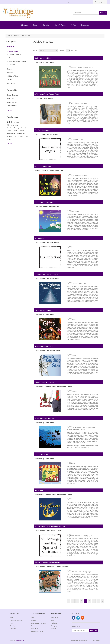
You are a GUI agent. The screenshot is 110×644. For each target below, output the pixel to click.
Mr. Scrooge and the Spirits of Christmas (49, 526)
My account (55, 617)
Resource (21, 136)
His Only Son (39, 238)
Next (98, 601)
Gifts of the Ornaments (43, 310)
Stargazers (38, 490)
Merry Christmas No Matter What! (47, 562)
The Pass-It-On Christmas (44, 202)
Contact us (13, 629)
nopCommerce (20, 640)
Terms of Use (35, 629)
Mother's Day (21, 133)
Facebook (74, 618)
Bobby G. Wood (13, 95)
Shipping (13, 626)
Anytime (17, 122)
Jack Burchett (12, 106)
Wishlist (54, 629)
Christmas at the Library (43, 58)
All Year (74, 25)
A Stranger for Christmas (43, 166)
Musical (9, 136)
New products (35, 626)
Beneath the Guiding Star (44, 346)
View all (10, 110)
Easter (35, 25)
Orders (53, 620)
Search (33, 617)
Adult (10, 122)
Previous (73, 601)
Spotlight (33, 620)
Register (75, 2)
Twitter (78, 618)
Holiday (21, 131)
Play (15, 136)
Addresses (54, 623)
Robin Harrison (12, 102)
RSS (83, 618)
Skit (27, 136)
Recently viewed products (38, 623)
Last (102, 601)
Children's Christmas (15, 54)
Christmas (25, 25)
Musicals (46, 25)
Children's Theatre (60, 25)
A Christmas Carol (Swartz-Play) (46, 94)
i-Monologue (11, 133)
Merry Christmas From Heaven (46, 274)
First (69, 601)
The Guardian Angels (42, 130)
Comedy (24, 128)
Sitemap (12, 617)
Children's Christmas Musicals (18, 61)
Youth (9, 139)
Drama (9, 131)
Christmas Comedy (13, 128)
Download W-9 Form (37, 632)
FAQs (12, 623)
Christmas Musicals (14, 58)
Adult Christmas (13, 51)
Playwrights (67, 2)
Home (9, 36)
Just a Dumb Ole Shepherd (44, 418)
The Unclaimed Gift (41, 454)
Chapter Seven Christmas (44, 382)
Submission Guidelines (17, 620)
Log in (82, 2)
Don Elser (11, 99)
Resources (85, 25)
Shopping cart (55, 626)
